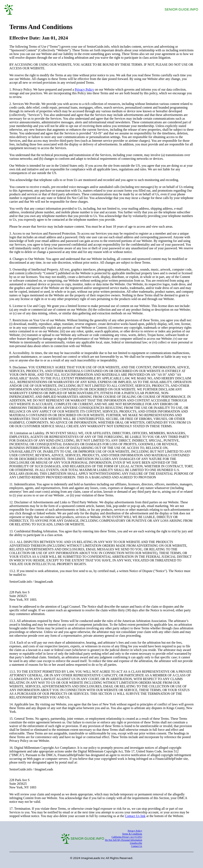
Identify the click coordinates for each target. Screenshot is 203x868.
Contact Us (137, 846)
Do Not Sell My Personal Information (124, 840)
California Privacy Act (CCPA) (127, 837)
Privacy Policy (84, 89)
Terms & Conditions (132, 834)
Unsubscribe (136, 843)
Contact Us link (135, 816)
